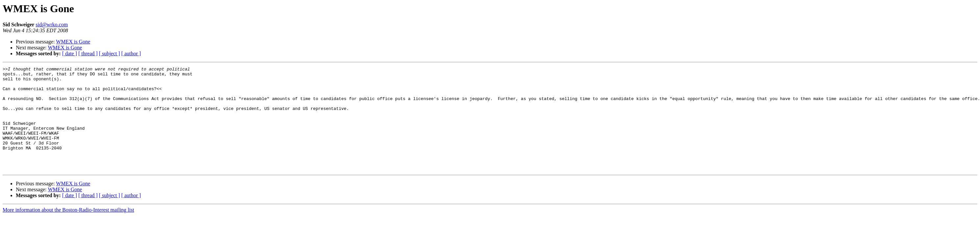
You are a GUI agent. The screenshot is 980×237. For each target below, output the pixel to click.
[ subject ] (110, 53)
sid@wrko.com (52, 25)
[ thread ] (88, 53)
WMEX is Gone (73, 42)
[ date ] (70, 53)
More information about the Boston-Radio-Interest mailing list (68, 231)
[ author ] (131, 53)
